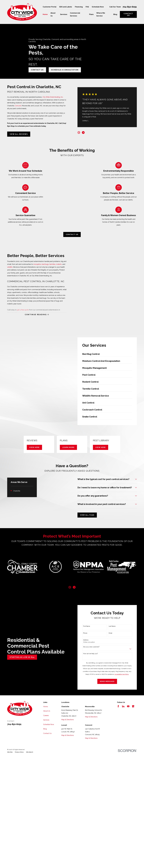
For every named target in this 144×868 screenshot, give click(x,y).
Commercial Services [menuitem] (75, 14)
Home (45, 707)
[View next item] (74, 587)
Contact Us (128, 14)
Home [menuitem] (45, 14)
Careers (46, 715)
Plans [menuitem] (91, 14)
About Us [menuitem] (53, 14)
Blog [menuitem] (115, 14)
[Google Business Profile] (133, 706)
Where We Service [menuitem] (101, 14)
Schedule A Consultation (65, 70)
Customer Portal (50, 7)
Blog (45, 729)
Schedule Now (98, 7)
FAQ (87, 7)
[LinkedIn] (123, 706)
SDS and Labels (66, 7)
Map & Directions (68, 720)
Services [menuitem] (64, 14)
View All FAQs (87, 515)
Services (46, 720)
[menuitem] (10, 752)
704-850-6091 (130, 7)
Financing (79, 7)
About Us (47, 711)
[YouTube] (128, 706)
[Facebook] (118, 706)
